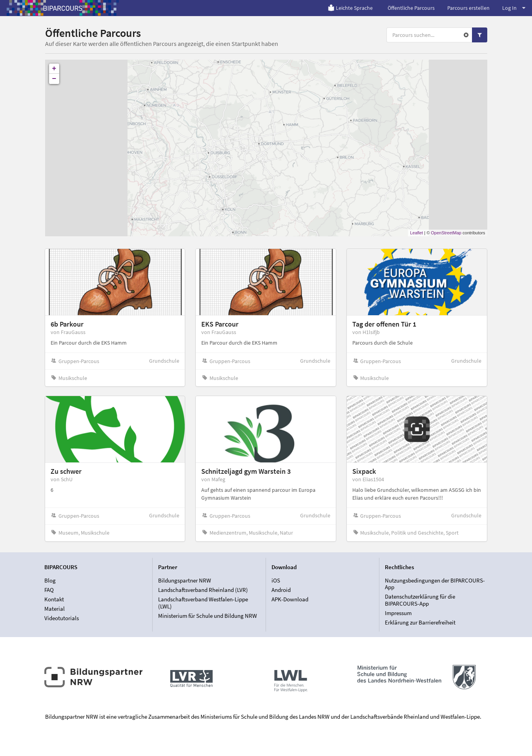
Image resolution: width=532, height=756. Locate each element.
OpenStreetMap (446, 233)
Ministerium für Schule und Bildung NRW (208, 616)
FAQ (49, 590)
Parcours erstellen (468, 8)
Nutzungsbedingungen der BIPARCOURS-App (435, 584)
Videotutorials (62, 618)
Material (55, 609)
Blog (50, 581)
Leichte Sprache (350, 8)
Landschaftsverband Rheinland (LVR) (203, 590)
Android (281, 590)
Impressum (398, 613)
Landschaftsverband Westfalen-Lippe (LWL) (203, 603)
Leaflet (416, 233)
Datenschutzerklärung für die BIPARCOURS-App (420, 600)
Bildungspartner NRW (185, 581)
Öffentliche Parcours (411, 8)
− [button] (54, 79)
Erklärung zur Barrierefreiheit (420, 622)
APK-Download (290, 599)
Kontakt (54, 599)
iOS (276, 581)
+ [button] (54, 69)
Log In (514, 8)
